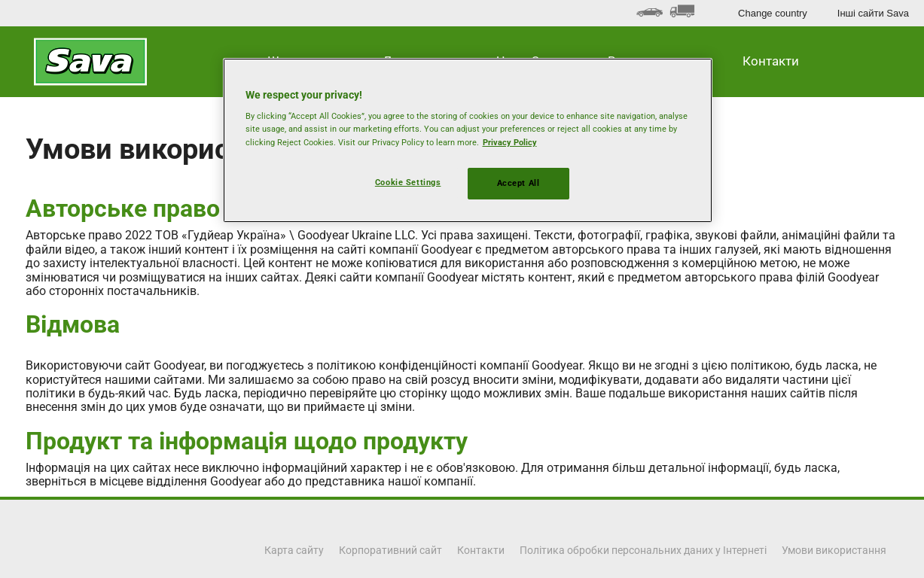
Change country (773, 13)
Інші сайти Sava (873, 13)
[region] (468, 140)
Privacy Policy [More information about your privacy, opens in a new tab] (510, 142)
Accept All (518, 183)
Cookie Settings (408, 182)
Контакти (771, 61)
